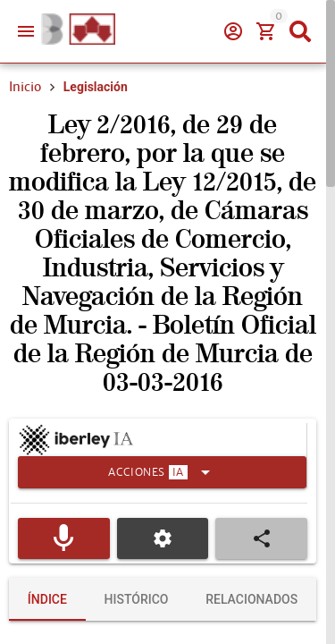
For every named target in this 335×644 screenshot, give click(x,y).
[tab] (47, 599)
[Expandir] (162, 472)
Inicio (25, 87)
